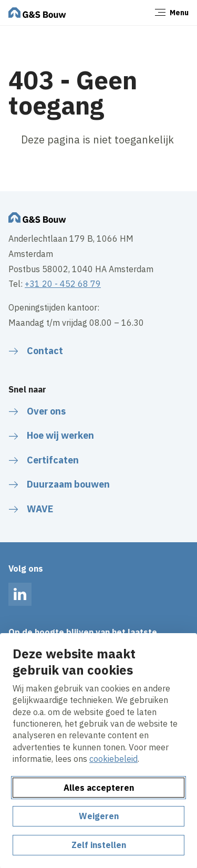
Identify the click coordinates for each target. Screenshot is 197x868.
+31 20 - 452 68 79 (63, 284)
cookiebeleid (113, 759)
